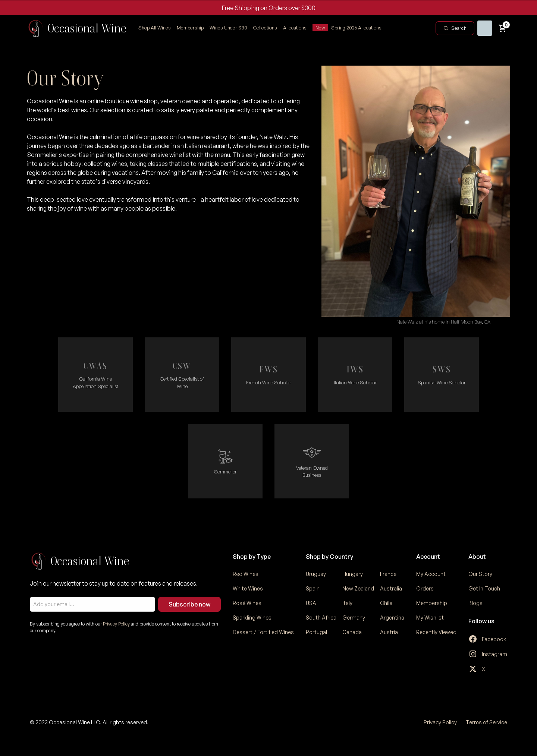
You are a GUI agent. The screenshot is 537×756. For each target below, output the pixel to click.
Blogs (475, 603)
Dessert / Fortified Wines (263, 632)
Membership (190, 28)
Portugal (316, 632)
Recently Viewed (436, 632)
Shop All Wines (155, 28)
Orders (425, 588)
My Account (431, 574)
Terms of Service (486, 722)
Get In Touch (484, 588)
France (388, 574)
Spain (313, 588)
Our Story (480, 574)
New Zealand (358, 588)
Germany (354, 618)
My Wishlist (430, 618)
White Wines (248, 588)
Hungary (353, 574)
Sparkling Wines (252, 618)
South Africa (321, 618)
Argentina (392, 618)
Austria (389, 632)
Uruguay (316, 574)
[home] (77, 28)
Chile (386, 603)
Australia (391, 588)
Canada (352, 632)
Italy (347, 603)
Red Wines (246, 574)
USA (311, 603)
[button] (265, 28)
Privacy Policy (116, 624)
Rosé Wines (247, 603)
